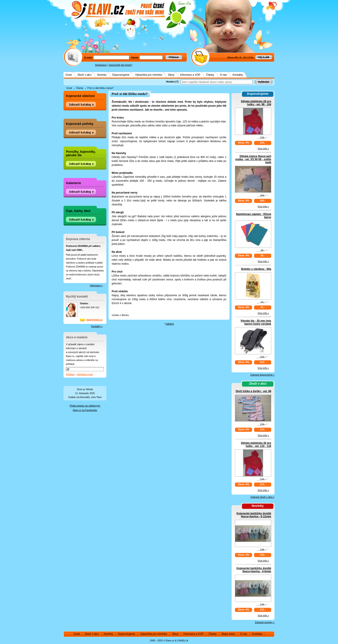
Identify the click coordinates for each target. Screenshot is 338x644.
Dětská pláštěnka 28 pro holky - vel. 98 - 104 (256, 103)
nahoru (170, 324)
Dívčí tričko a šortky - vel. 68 (253, 391)
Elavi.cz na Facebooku (85, 410)
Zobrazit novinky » (265, 622)
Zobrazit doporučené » (262, 375)
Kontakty (238, 75)
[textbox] (217, 82)
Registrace (101, 65)
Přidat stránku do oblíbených (85, 406)
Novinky (102, 75)
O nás (223, 75)
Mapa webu (228, 634)
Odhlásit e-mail (85, 374)
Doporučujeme (121, 75)
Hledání (170, 82)
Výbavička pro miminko (149, 75)
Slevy (171, 75)
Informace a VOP (190, 75)
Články (210, 75)
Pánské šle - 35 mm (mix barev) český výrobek (256, 322)
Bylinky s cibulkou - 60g (256, 269)
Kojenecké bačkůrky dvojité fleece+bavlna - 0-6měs (254, 570)
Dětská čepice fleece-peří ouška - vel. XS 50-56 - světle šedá (253, 159)
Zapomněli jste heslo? (121, 65)
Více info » (263, 149)
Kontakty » (97, 326)
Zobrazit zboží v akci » (263, 497)
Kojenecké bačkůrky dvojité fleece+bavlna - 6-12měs (254, 515)
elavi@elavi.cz (94, 320)
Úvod (69, 75)
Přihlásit (70, 374)
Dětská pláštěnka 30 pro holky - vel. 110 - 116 (256, 445)
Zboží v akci (84, 75)
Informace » (96, 285)
